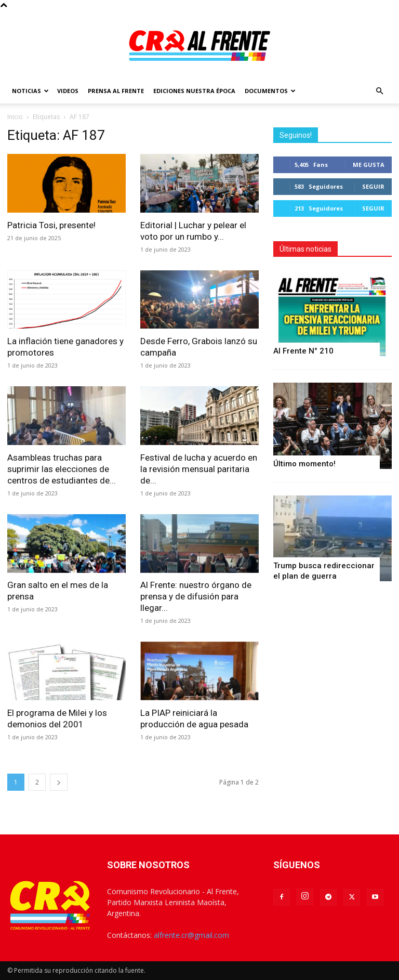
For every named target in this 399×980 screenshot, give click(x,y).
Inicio (15, 117)
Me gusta (369, 165)
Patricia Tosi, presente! (51, 225)
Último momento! (304, 464)
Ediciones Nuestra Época (194, 91)
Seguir (373, 186)
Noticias (30, 91)
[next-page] (59, 782)
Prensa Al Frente (116, 91)
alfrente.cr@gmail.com (191, 935)
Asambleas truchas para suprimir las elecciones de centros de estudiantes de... (62, 469)
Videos (68, 91)
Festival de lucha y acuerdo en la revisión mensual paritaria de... (199, 469)
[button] (379, 91)
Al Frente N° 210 (303, 351)
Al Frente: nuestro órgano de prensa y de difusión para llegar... (196, 596)
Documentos (270, 91)
